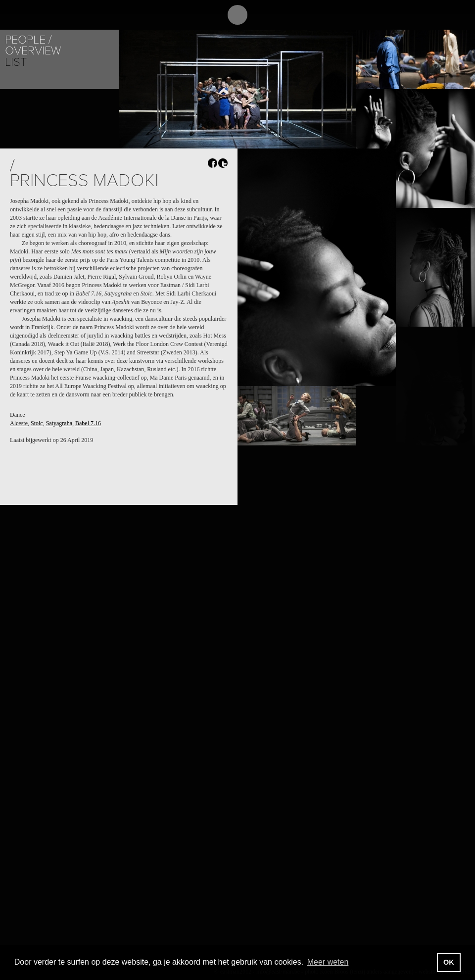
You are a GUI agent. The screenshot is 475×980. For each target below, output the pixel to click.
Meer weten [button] (328, 962)
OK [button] (449, 962)
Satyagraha (59, 423)
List (16, 62)
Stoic (37, 423)
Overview (33, 51)
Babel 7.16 (88, 423)
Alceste (19, 423)
